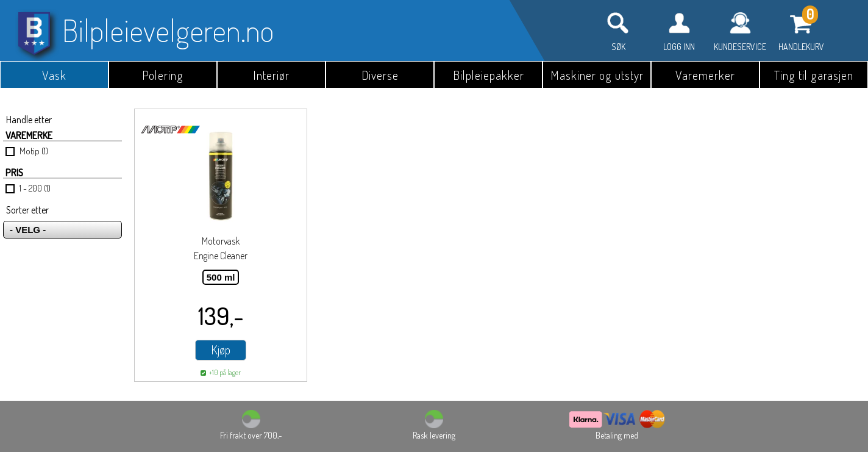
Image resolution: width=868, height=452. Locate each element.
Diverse (380, 75)
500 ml (221, 277)
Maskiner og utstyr (597, 75)
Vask (54, 75)
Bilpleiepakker (489, 75)
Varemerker (705, 75)
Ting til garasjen (814, 75)
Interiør (271, 75)
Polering (163, 75)
